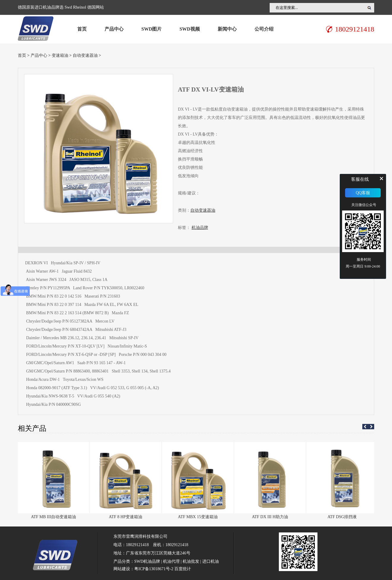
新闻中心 (227, 29)
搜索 (369, 8)
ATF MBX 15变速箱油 (198, 517)
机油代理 (171, 561)
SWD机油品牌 (147, 561)
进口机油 (211, 561)
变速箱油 (60, 55)
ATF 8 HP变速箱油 (126, 517)
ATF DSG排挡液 (342, 517)
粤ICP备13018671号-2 (154, 569)
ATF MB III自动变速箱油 (53, 517)
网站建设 (122, 569)
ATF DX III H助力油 (270, 517)
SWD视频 (189, 29)
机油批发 (191, 561)
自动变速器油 (85, 55)
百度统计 (183, 569)
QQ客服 (363, 193)
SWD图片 (151, 29)
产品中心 (114, 29)
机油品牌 (200, 228)
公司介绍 (264, 29)
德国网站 (96, 7)
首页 (82, 29)
